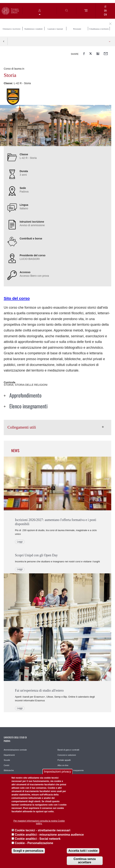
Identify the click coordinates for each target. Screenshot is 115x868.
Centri (6, 765)
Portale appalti (64, 760)
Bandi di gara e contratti (68, 750)
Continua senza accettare (85, 861)
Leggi (20, 542)
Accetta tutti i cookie (83, 851)
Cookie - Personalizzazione (34, 843)
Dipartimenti (9, 755)
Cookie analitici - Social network (38, 839)
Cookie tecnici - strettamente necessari (43, 830)
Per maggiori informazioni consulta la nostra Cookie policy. (39, 822)
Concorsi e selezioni (67, 755)
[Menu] (86, 11)
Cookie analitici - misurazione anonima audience (49, 835)
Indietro (4, 41)
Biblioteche (9, 770)
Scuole (7, 760)
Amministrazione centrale (15, 750)
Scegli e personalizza (28, 851)
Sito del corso (17, 298)
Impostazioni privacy (57, 772)
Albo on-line (63, 765)
